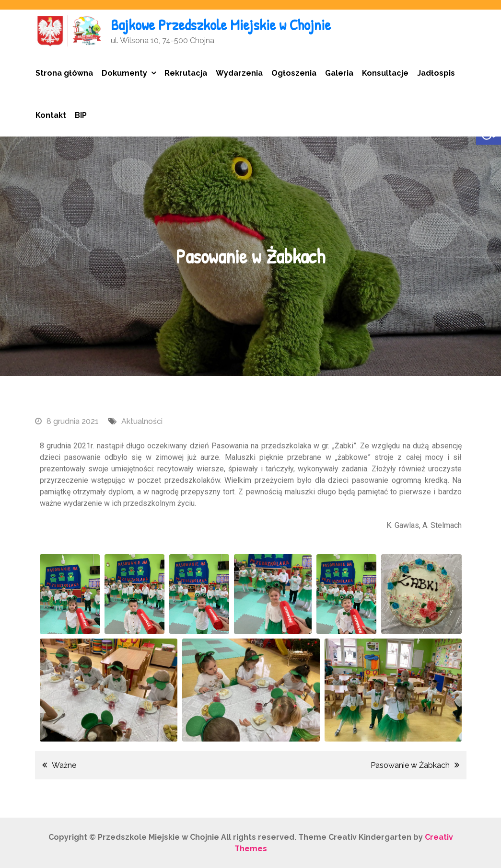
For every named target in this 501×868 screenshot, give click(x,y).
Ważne (64, 765)
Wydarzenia (239, 73)
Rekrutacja (186, 73)
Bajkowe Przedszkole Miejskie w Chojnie (221, 25)
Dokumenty (124, 73)
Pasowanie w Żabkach (410, 765)
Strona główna (64, 73)
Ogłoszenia (294, 73)
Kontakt (51, 115)
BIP (81, 115)
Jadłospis (436, 73)
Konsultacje (385, 73)
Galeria (339, 73)
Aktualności (142, 421)
